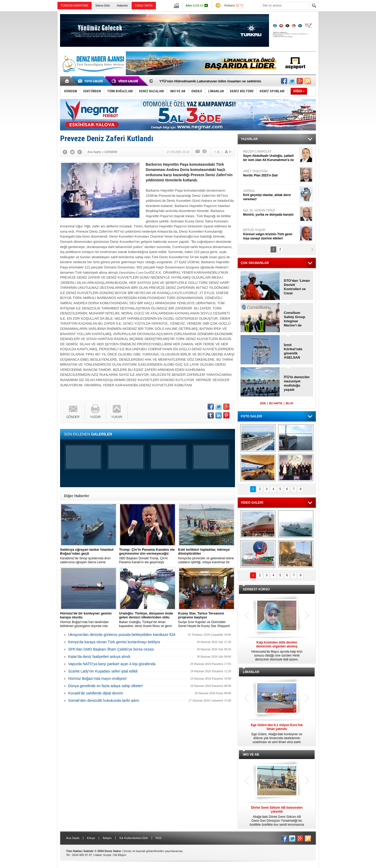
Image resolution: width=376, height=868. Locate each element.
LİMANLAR (251, 672)
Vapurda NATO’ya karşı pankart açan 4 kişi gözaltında (112, 664)
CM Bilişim (119, 855)
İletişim (107, 838)
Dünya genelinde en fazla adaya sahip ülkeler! (105, 686)
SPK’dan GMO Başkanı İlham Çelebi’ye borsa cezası (111, 649)
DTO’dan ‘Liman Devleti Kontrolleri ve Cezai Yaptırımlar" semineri (297, 287)
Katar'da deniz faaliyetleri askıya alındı (99, 657)
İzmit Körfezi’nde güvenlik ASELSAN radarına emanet (293, 351)
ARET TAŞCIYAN (271, 173)
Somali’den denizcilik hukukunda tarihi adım (104, 700)
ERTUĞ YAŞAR (271, 234)
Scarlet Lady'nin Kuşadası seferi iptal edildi (103, 671)
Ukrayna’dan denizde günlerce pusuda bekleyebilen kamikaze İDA (122, 635)
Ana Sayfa (73, 838)
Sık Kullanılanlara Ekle (134, 838)
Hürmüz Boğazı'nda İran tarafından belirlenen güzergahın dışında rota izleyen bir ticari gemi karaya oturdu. (89, 620)
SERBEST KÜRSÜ (256, 589)
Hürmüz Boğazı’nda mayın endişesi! (97, 679)
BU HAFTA (276, 403)
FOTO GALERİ (251, 416)
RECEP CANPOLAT (271, 156)
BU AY (290, 403)
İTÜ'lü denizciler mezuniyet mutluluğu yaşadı (297, 383)
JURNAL (271, 195)
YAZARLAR (249, 139)
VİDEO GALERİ (252, 503)
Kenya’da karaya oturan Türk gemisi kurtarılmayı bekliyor (114, 642)
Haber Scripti (103, 855)
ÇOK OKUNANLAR (255, 263)
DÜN (263, 403)
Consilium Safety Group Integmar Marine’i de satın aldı (295, 319)
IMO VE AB (251, 755)
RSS (159, 838)
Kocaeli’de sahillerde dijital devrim (96, 693)
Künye (91, 838)
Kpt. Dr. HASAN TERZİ (271, 213)
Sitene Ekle (103, 5)
